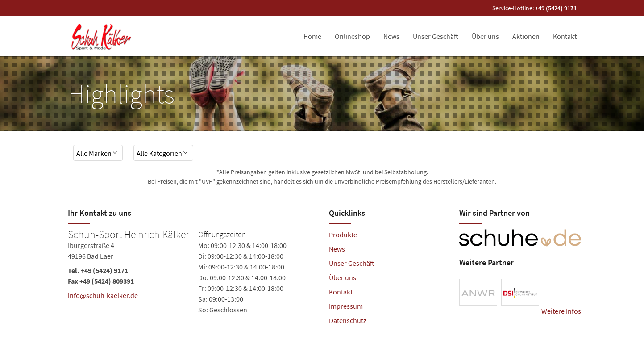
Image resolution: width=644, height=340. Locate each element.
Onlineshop (352, 36)
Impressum (346, 306)
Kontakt (565, 36)
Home (312, 36)
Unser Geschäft (436, 36)
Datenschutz (348, 320)
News (391, 36)
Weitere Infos (561, 311)
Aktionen (526, 36)
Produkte (343, 235)
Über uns (485, 36)
